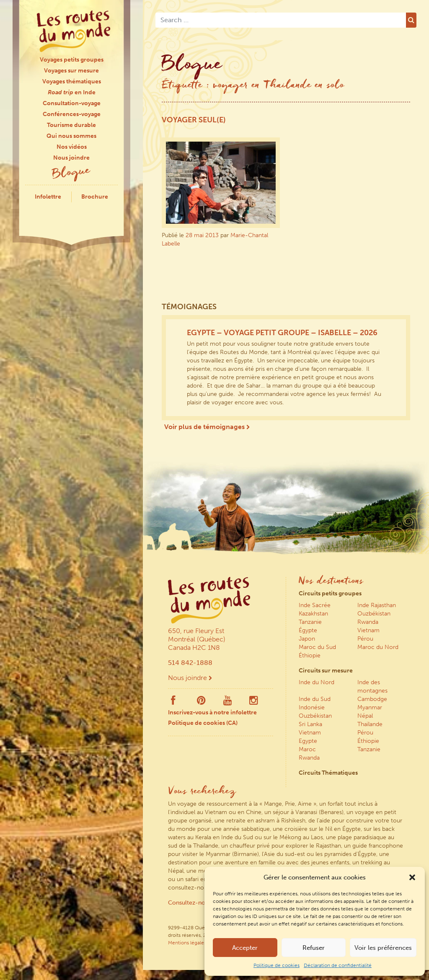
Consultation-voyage (72, 103)
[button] (412, 877)
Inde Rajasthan (377, 605)
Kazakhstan (313, 614)
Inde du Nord (317, 682)
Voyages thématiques (72, 81)
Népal (365, 716)
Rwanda (368, 622)
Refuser (314, 948)
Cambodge (372, 699)
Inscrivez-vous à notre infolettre (212, 712)
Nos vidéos (72, 147)
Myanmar (370, 707)
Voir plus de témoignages (207, 427)
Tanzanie (310, 622)
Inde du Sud (315, 699)
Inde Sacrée (315, 605)
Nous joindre (71, 158)
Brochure (95, 197)
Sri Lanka (310, 724)
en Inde (72, 92)
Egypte (308, 741)
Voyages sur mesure (71, 71)
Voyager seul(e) (194, 120)
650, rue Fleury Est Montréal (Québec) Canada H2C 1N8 (197, 639)
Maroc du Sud (317, 647)
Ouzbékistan (374, 614)
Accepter (245, 948)
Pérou (365, 639)
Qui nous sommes (71, 136)
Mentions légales (187, 943)
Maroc (307, 749)
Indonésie (312, 707)
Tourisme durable (71, 125)
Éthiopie (310, 655)
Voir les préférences (383, 948)
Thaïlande (370, 724)
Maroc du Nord (378, 647)
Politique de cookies (277, 965)
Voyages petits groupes (72, 60)
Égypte (308, 630)
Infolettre (48, 197)
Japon (307, 639)
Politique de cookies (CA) (203, 723)
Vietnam (368, 630)
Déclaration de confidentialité (338, 965)
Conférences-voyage (72, 114)
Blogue (72, 173)
